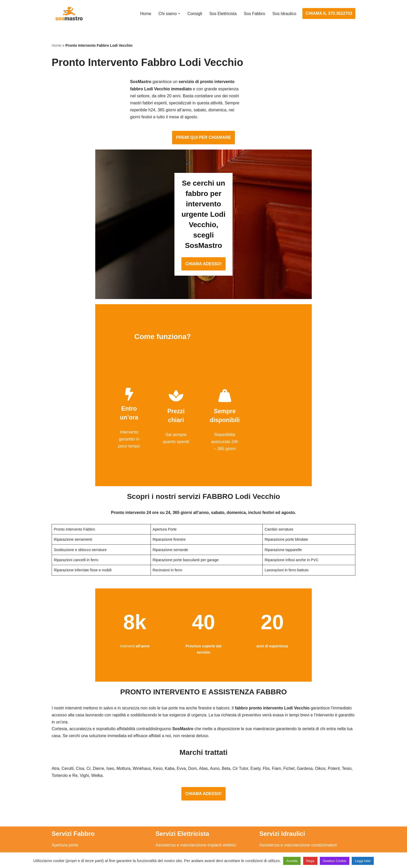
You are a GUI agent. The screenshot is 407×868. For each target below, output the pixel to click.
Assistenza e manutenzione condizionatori (298, 770)
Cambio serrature (68, 790)
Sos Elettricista (222, 14)
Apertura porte (65, 770)
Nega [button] (310, 861)
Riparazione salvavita (175, 809)
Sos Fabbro (254, 14)
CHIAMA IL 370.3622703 (329, 13)
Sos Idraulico (284, 14)
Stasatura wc (271, 838)
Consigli (194, 14)
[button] (178, 13)
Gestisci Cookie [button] (335, 861)
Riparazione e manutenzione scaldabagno (298, 799)
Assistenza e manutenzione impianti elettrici (196, 770)
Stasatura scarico (275, 828)
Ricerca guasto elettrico (177, 790)
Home (145, 14)
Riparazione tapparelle (72, 828)
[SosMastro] (69, 13)
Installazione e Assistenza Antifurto (187, 780)
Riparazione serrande (72, 819)
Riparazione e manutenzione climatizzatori (298, 809)
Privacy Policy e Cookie (171, 849)
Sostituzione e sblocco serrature (81, 838)
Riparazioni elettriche (175, 799)
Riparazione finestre (70, 799)
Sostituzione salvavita (175, 828)
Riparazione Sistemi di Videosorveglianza (194, 819)
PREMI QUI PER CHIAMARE (203, 111)
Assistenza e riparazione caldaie (289, 780)
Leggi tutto (363, 861)
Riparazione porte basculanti (78, 809)
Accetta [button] (292, 861)
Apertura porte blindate (73, 780)
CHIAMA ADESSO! (203, 217)
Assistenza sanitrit (276, 790)
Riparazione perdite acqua (284, 819)
